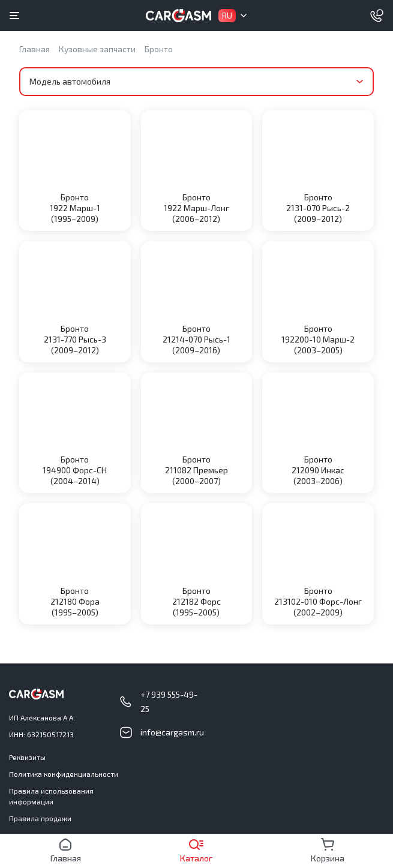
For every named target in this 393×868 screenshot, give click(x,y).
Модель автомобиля (70, 81)
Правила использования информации (51, 796)
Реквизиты (27, 757)
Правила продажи (40, 818)
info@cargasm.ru (172, 732)
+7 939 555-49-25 (169, 702)
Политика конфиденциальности (64, 774)
